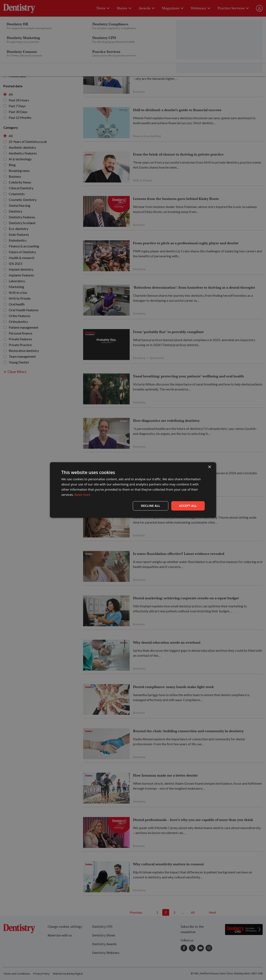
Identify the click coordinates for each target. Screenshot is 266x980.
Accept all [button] (188, 506)
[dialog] (133, 490)
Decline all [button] (150, 506)
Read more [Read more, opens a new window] (83, 495)
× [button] (209, 467)
